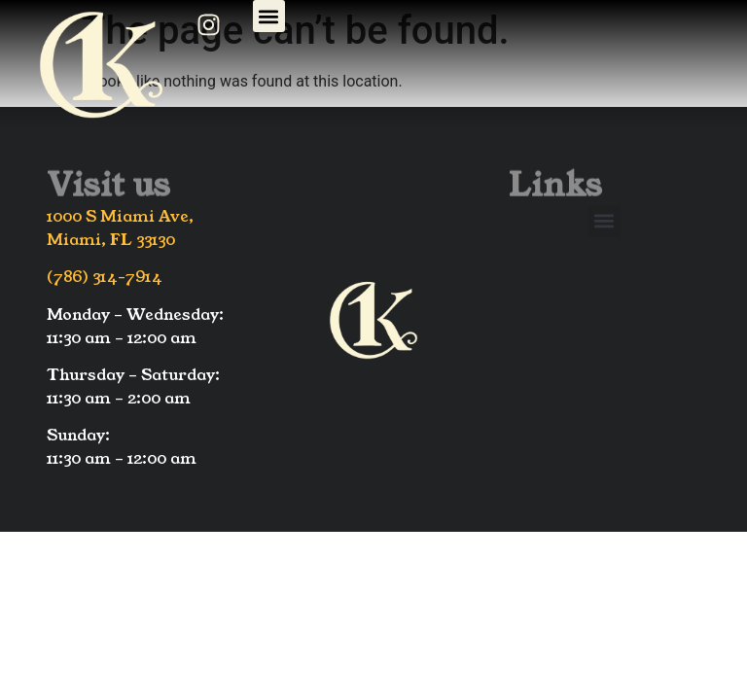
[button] (269, 16)
